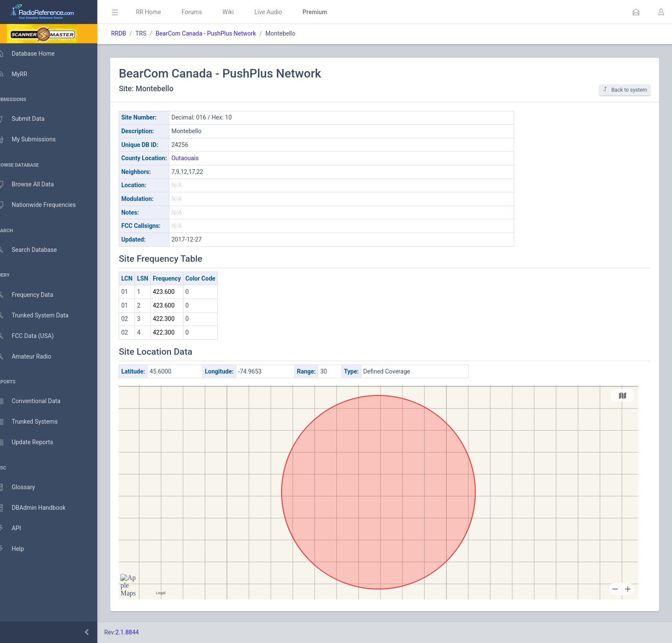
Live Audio (280, 12)
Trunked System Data (40, 316)
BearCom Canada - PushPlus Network (218, 33)
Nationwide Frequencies (44, 205)
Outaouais (198, 158)
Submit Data (28, 119)
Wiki (240, 12)
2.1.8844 (139, 632)
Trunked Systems (35, 422)
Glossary (24, 487)
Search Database (35, 250)
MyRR (20, 74)
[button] (636, 12)
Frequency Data (33, 295)
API (17, 529)
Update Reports (33, 443)
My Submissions (34, 140)
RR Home (161, 12)
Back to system (625, 90)
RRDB (131, 33)
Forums (204, 12)
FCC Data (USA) (33, 336)
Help (18, 549)
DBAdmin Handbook (39, 508)
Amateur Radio (32, 357)
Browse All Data (33, 185)
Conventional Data (36, 401)
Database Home (33, 54)
